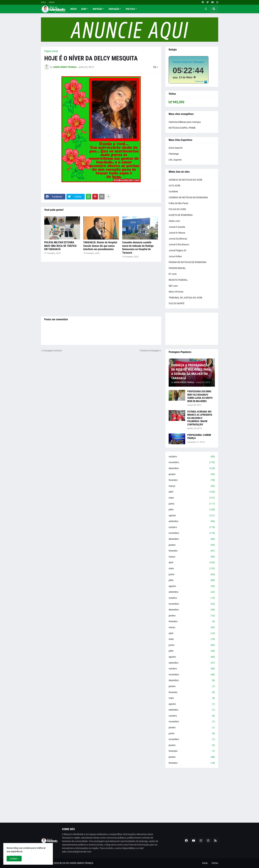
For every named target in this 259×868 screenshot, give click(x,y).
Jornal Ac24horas (178, 239)
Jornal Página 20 (177, 250)
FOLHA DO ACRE (177, 209)
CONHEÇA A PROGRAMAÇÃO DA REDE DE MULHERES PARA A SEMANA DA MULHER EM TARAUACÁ (191, 372)
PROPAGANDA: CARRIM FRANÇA (199, 437)
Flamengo (174, 154)
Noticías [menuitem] (97, 9)
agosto (192, 516)
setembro (192, 521)
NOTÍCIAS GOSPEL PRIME (182, 128)
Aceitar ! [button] (14, 859)
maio (192, 498)
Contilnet (173, 192)
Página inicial (51, 51)
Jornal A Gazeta (177, 227)
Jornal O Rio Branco (179, 244)
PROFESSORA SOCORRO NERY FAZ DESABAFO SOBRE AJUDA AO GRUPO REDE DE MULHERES (200, 396)
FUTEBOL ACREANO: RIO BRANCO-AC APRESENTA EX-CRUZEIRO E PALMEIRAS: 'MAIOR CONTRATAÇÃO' (200, 418)
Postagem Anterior (52, 351)
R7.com (173, 274)
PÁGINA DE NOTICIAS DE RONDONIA (188, 262)
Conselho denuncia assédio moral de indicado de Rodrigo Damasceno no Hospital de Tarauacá (138, 248)
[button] (206, 9)
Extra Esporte (176, 148)
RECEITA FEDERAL (178, 280)
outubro (192, 457)
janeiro (192, 474)
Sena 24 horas (176, 292)
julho (192, 510)
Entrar (52, 2)
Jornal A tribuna (177, 233)
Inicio (43, 2)
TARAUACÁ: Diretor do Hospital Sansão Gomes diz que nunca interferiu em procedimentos (100, 246)
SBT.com (173, 286)
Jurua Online (175, 256)
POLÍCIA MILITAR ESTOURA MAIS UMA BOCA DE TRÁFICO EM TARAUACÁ (60, 246)
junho (192, 504)
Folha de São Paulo (178, 203)
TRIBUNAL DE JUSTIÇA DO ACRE (185, 298)
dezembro (192, 468)
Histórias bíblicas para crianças (185, 122)
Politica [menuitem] (130, 9)
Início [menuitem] (73, 9)
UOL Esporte (175, 160)
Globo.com (174, 221)
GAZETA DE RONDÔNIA (181, 215)
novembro (192, 462)
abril (192, 492)
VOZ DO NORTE (177, 303)
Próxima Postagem (150, 351)
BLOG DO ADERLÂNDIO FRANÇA (76, 863)
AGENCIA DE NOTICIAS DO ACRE (185, 180)
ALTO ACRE (175, 186)
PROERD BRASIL (177, 268)
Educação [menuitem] (114, 9)
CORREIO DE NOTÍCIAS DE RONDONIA (188, 197)
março (192, 486)
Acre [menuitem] (84, 9)
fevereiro (192, 480)
